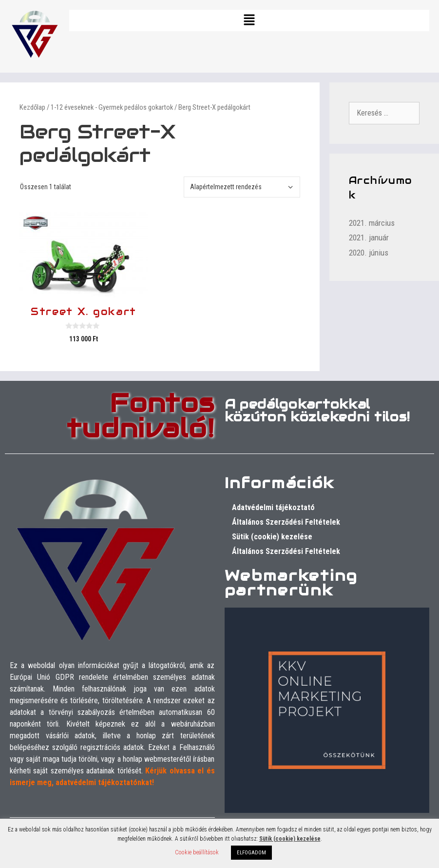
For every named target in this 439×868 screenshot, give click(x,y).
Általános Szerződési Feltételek (286, 522)
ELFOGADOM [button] (251, 853)
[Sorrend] (242, 187)
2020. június (369, 253)
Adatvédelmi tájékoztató (273, 507)
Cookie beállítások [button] (197, 852)
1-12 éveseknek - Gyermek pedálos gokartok (112, 107)
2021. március (372, 223)
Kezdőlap (32, 107)
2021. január (369, 237)
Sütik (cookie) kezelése (272, 537)
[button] (249, 20)
